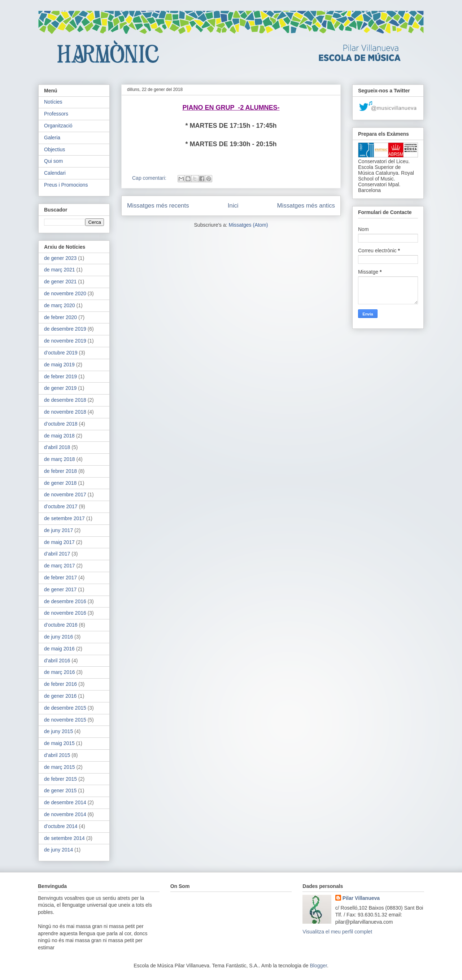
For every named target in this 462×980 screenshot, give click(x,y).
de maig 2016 (59, 649)
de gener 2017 (60, 589)
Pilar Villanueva (361, 898)
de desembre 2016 (65, 601)
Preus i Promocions (66, 185)
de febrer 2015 (60, 779)
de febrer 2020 (60, 317)
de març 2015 (60, 767)
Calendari (55, 173)
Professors (56, 114)
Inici (233, 206)
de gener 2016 (60, 696)
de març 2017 (60, 566)
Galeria (52, 138)
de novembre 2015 (65, 720)
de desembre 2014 (65, 802)
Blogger (318, 966)
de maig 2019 (59, 365)
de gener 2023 (60, 258)
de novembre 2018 (65, 412)
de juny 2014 (58, 850)
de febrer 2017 (60, 578)
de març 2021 (60, 270)
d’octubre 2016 (61, 625)
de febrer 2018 (60, 471)
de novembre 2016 (65, 613)
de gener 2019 (60, 388)
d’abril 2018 (57, 447)
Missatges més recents (158, 206)
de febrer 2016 (60, 684)
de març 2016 (60, 672)
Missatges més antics (306, 206)
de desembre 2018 (65, 400)
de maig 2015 (59, 743)
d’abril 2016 (57, 661)
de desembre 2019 (65, 329)
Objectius (55, 149)
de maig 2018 (59, 436)
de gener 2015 (60, 790)
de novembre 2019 (65, 341)
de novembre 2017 (65, 495)
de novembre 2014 (65, 814)
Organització (58, 126)
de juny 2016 (58, 637)
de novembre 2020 (65, 293)
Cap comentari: (150, 178)
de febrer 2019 (60, 376)
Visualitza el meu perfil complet (337, 932)
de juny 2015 (58, 731)
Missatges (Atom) (249, 225)
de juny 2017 (58, 530)
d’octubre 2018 (61, 424)
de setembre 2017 (64, 518)
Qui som (53, 161)
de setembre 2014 (64, 838)
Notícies (53, 102)
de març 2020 (60, 305)
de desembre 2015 (65, 708)
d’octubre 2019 (61, 353)
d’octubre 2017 (61, 506)
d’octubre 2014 (61, 826)
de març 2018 (60, 459)
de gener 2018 (60, 483)
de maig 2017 (59, 542)
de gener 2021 (60, 282)
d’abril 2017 (57, 554)
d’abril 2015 (57, 755)
